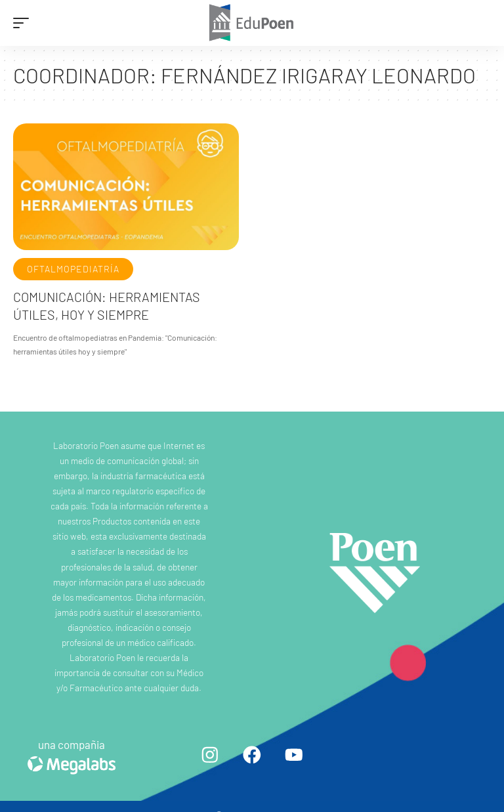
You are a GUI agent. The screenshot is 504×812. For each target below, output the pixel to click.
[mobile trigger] (24, 23)
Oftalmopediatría (73, 269)
